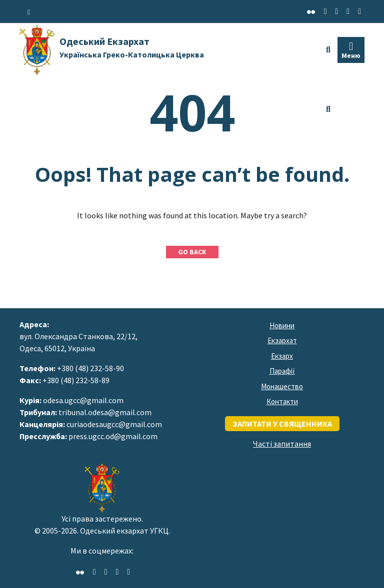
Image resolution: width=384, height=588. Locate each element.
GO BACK (192, 252)
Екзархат (282, 340)
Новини (282, 325)
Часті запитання (282, 444)
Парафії (282, 371)
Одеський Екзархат (132, 47)
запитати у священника (282, 424)
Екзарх (282, 356)
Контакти (282, 401)
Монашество (282, 386)
